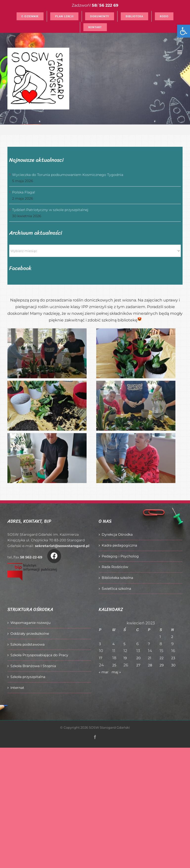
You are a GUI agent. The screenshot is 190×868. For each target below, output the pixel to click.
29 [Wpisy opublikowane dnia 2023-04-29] (162, 665)
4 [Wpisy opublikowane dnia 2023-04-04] (113, 644)
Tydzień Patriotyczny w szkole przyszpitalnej (50, 210)
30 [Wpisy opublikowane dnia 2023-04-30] (173, 665)
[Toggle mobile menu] (180, 52)
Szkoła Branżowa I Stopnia (33, 666)
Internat (17, 688)
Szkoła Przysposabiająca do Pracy (39, 655)
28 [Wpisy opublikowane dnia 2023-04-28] (150, 665)
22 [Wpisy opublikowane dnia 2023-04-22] (162, 658)
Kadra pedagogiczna (119, 545)
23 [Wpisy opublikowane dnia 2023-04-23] (173, 658)
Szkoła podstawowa (27, 644)
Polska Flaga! (24, 192)
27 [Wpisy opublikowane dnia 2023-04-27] (138, 665)
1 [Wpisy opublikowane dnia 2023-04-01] (160, 637)
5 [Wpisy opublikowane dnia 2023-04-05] (124, 644)
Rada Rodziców (115, 567)
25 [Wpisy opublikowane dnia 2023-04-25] (114, 665)
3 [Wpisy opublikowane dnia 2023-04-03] (100, 644)
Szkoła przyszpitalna (28, 677)
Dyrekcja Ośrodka (117, 534)
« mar (104, 672)
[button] (184, 31)
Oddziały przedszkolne (30, 634)
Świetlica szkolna (116, 589)
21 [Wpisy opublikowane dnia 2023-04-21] (150, 658)
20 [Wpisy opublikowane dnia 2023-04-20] (138, 658)
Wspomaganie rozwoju (30, 623)
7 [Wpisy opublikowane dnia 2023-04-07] (149, 644)
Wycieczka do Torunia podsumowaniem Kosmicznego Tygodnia (68, 175)
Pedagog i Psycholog (120, 556)
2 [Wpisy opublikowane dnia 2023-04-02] (172, 637)
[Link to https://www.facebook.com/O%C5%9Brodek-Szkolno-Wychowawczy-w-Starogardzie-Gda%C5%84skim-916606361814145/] (54, 556)
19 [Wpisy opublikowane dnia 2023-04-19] (125, 658)
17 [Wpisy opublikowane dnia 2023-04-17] (101, 658)
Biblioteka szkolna (117, 578)
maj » (116, 672)
